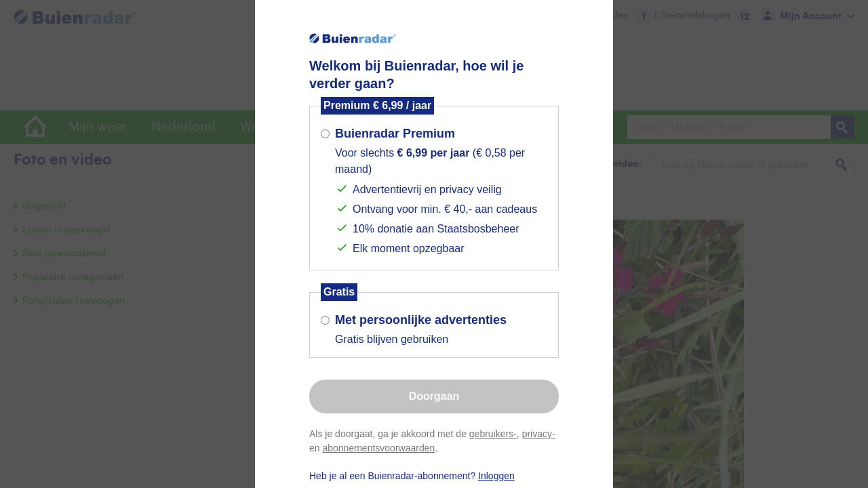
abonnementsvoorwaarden (378, 448)
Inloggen (496, 476)
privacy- (539, 434)
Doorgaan (434, 396)
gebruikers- (493, 434)
